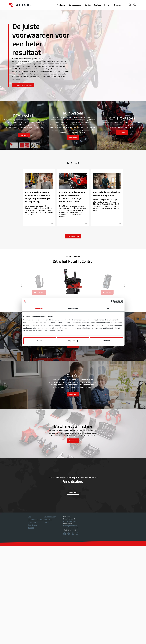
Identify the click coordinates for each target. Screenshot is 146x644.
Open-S (47, 522)
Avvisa (40, 341)
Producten (61, 5)
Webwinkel (48, 519)
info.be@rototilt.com (70, 526)
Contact (97, 5)
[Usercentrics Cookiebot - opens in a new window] (113, 302)
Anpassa (73, 341)
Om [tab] (107, 308)
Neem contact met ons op (23, 85)
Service (88, 5)
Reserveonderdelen (35, 519)
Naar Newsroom (73, 236)
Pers (30, 517)
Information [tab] (73, 308)
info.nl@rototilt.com (70, 521)
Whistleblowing (50, 517)
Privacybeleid (33, 522)
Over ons (118, 5)
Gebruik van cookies (32, 526)
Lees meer (73, 492)
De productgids (75, 5)
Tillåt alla (106, 341)
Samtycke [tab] (39, 308)
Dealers (107, 5)
